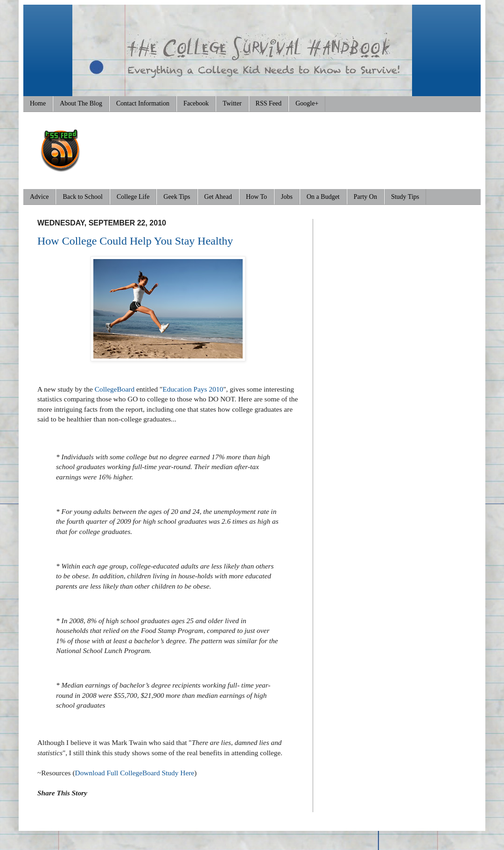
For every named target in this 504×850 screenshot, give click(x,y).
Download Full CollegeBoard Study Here (135, 773)
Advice (39, 197)
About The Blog (81, 103)
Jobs (287, 197)
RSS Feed (269, 103)
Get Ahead (218, 197)
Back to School (83, 197)
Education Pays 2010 (193, 389)
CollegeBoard (115, 389)
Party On (365, 197)
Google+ (307, 103)
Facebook (196, 103)
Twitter (232, 103)
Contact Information (143, 103)
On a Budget (323, 197)
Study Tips (405, 197)
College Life (133, 197)
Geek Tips (177, 197)
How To (256, 197)
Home (38, 103)
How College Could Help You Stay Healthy (135, 241)
